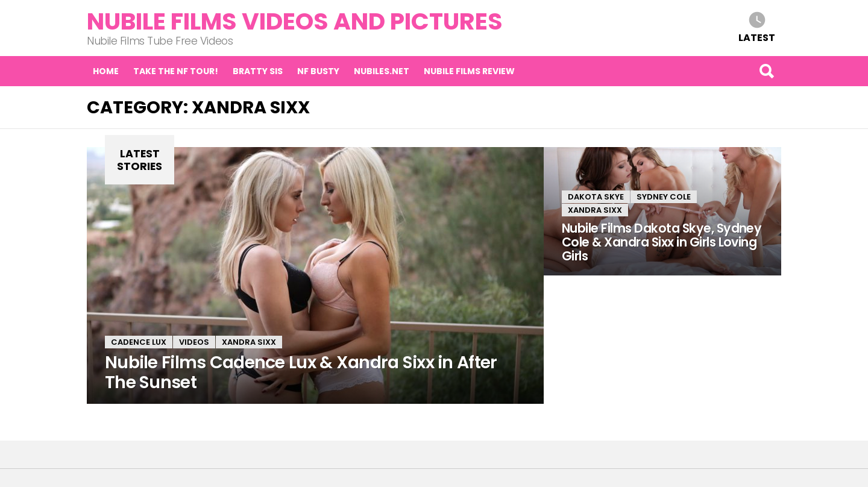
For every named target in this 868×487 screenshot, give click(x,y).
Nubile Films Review (469, 71)
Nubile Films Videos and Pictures (295, 21)
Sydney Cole (664, 197)
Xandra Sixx (249, 342)
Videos (194, 342)
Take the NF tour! (176, 71)
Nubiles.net (382, 71)
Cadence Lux (139, 342)
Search (766, 71)
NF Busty (318, 71)
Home (106, 71)
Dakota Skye (596, 197)
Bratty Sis (258, 71)
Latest (757, 37)
